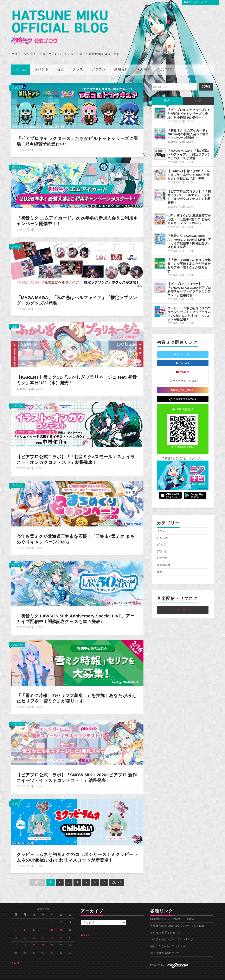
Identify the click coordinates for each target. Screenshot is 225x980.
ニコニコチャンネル (183, 375)
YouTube (183, 366)
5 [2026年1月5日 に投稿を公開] (25, 924)
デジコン (98, 64)
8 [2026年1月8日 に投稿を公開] (52, 924)
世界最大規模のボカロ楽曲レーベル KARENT (177, 920)
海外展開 (143, 64)
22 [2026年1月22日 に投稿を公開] (52, 940)
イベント (41, 64)
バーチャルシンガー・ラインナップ (172, 934)
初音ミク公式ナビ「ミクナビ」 (183, 453)
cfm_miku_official (183, 384)
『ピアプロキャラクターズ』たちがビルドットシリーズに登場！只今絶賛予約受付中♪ (75, 136)
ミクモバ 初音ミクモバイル (167, 927)
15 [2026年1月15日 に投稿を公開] (52, 932)
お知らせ (121, 64)
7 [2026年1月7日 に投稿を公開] (43, 924)
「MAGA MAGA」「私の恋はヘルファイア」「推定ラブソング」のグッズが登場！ (189, 149)
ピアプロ (166, 64)
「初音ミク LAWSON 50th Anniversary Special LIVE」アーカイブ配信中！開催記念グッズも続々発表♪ (77, 613)
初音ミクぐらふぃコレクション (169, 941)
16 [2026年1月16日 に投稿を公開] (61, 932)
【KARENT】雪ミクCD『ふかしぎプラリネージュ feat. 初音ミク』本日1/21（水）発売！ (75, 374)
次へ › (117, 877)
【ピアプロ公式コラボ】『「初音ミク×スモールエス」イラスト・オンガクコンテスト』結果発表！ (76, 454)
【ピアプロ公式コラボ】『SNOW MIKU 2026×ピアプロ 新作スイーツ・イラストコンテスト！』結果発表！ (75, 772)
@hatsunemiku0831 (183, 393)
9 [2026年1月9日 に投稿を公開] (61, 924)
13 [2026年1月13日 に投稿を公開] (34, 932)
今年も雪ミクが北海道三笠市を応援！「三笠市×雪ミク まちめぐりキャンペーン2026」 (76, 534)
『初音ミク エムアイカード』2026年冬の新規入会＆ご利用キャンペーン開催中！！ (188, 128)
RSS (85, 930)
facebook (183, 358)
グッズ (78, 64)
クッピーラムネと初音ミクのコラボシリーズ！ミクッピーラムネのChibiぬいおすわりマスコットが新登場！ (75, 852)
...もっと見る (183, 604)
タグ (198, 95)
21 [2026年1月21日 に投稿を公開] (43, 940)
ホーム (21, 64)
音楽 (60, 64)
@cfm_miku (183, 349)
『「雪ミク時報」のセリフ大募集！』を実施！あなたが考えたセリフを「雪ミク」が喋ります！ (77, 692)
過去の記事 (164, 559)
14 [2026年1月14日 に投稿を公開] (43, 932)
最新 (167, 95)
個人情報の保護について (165, 948)
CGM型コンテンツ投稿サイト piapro (172, 913)
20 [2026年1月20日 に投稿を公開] (34, 940)
